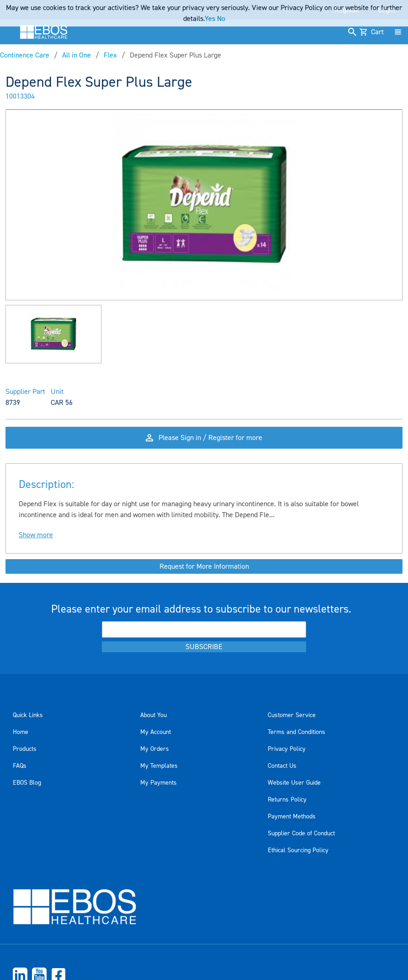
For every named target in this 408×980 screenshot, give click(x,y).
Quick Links (28, 715)
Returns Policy (287, 800)
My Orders (155, 749)
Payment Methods (292, 817)
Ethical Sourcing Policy (298, 850)
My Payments (159, 783)
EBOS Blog (27, 783)
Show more (36, 535)
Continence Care (25, 55)
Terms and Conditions (297, 732)
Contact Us (282, 766)
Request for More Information (204, 566)
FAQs (20, 766)
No (221, 19)
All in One (77, 55)
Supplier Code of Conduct (301, 833)
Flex (110, 55)
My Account (156, 732)
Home (21, 732)
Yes (210, 19)
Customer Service (292, 715)
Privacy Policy (287, 749)
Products (25, 749)
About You (154, 715)
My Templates (159, 766)
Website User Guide (294, 783)
